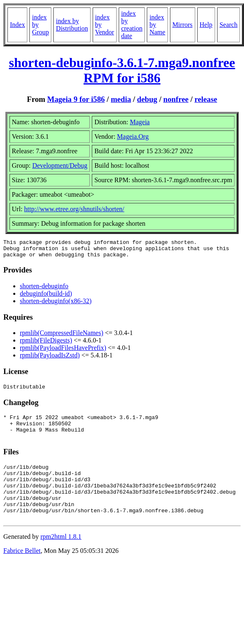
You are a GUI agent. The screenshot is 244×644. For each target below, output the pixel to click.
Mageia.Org (133, 136)
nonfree (176, 99)
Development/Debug (60, 165)
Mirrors (183, 25)
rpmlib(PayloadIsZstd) (50, 359)
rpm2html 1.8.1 (61, 558)
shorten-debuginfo (44, 290)
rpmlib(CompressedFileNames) (62, 336)
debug (147, 99)
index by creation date (132, 25)
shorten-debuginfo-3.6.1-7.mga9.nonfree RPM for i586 (122, 70)
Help (206, 25)
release (206, 99)
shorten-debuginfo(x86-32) (56, 305)
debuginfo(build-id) (46, 297)
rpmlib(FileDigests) (46, 344)
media (121, 99)
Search (229, 25)
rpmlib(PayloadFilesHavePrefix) (63, 351)
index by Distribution (72, 25)
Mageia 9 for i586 (76, 99)
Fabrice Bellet (22, 572)
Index (17, 25)
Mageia (140, 122)
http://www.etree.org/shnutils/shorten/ (74, 209)
